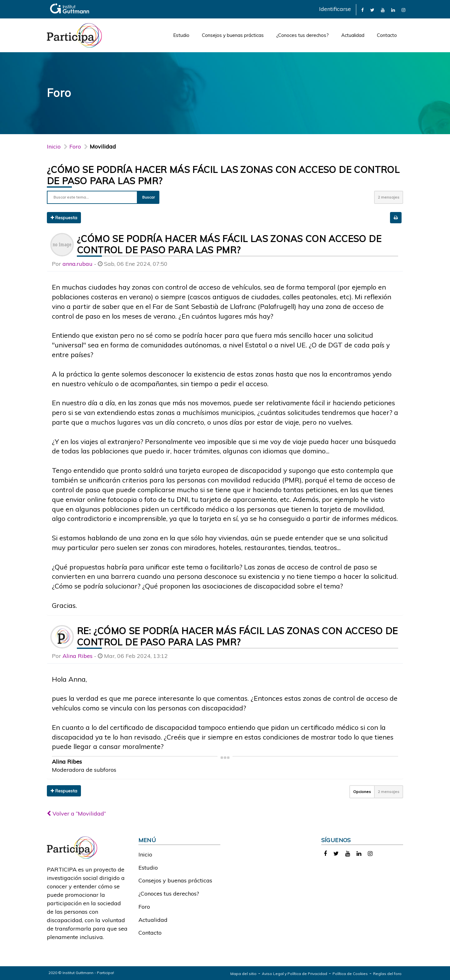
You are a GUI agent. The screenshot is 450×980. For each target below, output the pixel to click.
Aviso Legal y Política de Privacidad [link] (295, 974)
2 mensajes (389, 197)
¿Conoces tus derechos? (302, 35)
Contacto (387, 35)
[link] (362, 10)
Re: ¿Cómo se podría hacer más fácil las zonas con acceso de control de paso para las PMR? (237, 636)
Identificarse (335, 9)
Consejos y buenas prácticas (233, 35)
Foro (144, 907)
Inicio (54, 146)
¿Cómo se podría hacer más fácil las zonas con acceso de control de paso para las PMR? (229, 244)
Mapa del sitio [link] (243, 974)
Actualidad (353, 35)
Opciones (362, 792)
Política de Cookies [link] (350, 974)
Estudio (181, 35)
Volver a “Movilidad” (76, 813)
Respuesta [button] (64, 218)
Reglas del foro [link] (387, 974)
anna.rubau (77, 264)
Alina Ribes (77, 656)
